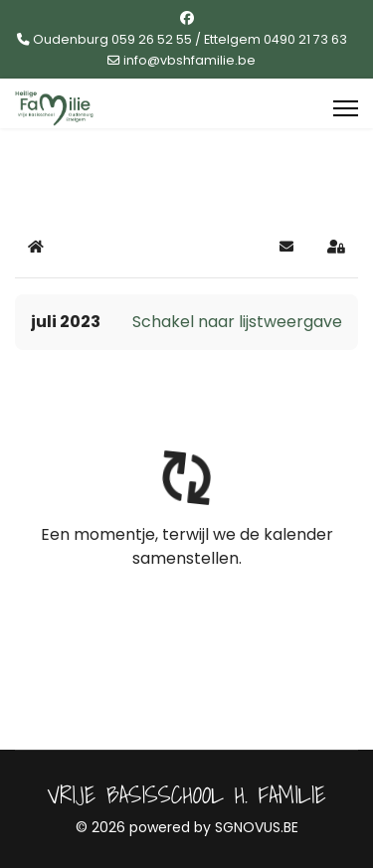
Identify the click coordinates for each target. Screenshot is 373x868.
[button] (286, 247)
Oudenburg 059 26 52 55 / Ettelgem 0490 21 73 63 (190, 39)
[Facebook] (187, 18)
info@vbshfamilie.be (189, 60)
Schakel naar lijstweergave (237, 322)
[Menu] (346, 108)
